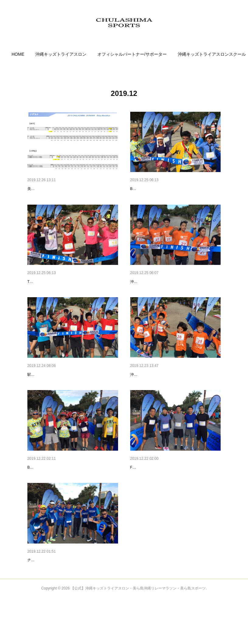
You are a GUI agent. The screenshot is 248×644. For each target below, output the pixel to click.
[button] (41, 54)
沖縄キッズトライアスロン (84, 54)
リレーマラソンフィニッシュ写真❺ (164, 189)
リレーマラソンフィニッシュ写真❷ (61, 393)
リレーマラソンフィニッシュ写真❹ (61, 291)
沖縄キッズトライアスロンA (153, 402)
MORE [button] (207, 54)
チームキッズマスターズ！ (49, 606)
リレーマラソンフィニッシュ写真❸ (164, 291)
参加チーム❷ (143, 495)
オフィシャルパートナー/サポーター (155, 54)
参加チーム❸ (40, 495)
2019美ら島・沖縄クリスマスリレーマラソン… (73, 189)
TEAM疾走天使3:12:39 (46, 300)
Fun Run (137, 504)
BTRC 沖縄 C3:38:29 (147, 198)
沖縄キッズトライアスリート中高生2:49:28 (166, 300)
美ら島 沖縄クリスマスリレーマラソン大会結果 (66, 198)
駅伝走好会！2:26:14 (44, 402)
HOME (41, 54)
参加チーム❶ (40, 597)
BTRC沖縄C (37, 504)
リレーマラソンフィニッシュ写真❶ (164, 393)
